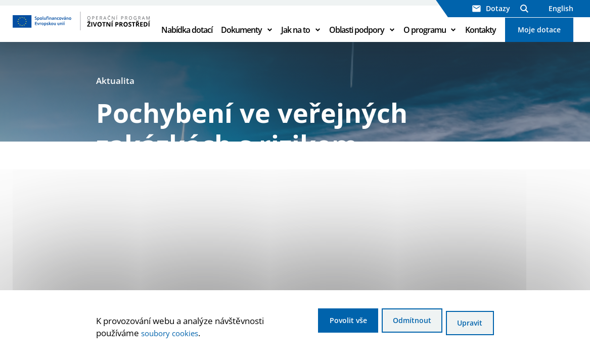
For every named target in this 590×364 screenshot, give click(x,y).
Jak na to (296, 41)
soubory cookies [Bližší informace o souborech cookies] (173, 334)
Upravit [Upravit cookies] (468, 324)
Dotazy (491, 8)
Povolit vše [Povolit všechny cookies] (323, 324)
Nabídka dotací (187, 41)
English (561, 8)
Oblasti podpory (357, 41)
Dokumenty (241, 41)
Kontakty (481, 41)
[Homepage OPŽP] (80, 33)
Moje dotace (539, 41)
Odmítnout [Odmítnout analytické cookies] (398, 324)
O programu (425, 41)
